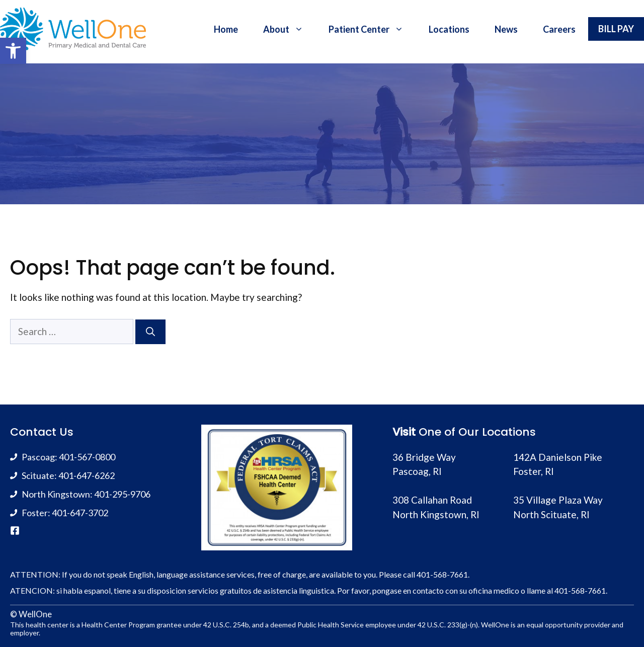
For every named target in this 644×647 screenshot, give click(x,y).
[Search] (150, 332)
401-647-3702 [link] (80, 513)
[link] (13, 51)
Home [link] (226, 29)
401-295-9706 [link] (122, 494)
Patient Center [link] (372, 29)
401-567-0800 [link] (87, 457)
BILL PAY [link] (616, 29)
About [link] (290, 29)
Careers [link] (559, 29)
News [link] (506, 29)
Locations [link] (449, 29)
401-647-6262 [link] (87, 475)
